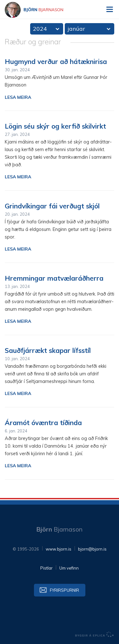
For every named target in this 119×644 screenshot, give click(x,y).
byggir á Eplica (95, 634)
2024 (40, 29)
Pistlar (46, 568)
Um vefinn (69, 568)
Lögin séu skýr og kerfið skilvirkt (55, 126)
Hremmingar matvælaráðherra (54, 278)
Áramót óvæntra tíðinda (43, 423)
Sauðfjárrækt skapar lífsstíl (48, 350)
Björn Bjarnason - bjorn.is (40, 10)
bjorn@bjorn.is (92, 549)
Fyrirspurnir (64, 590)
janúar (76, 29)
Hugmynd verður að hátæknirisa (56, 61)
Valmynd (109, 10)
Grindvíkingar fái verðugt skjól (52, 206)
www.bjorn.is (59, 549)
